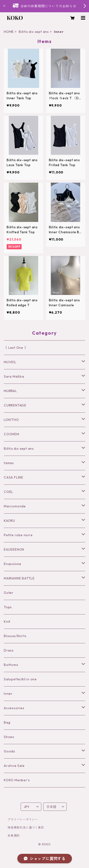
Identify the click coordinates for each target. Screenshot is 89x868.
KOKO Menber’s (17, 780)
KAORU (9, 521)
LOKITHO (11, 420)
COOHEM (12, 434)
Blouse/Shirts (15, 636)
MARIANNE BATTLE (19, 578)
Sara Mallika (14, 376)
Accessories (14, 708)
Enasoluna (12, 564)
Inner (8, 694)
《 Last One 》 (16, 348)
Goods (9, 751)
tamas (9, 463)
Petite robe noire (18, 535)
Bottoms (11, 665)
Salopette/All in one (20, 679)
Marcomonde (15, 506)
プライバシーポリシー (23, 819)
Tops (8, 607)
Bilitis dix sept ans (34, 32)
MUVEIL (10, 362)
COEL (8, 492)
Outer (9, 593)
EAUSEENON (14, 549)
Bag (7, 722)
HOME (9, 32)
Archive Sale (14, 766)
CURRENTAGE (15, 405)
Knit (7, 622)
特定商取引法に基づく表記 (26, 827)
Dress (9, 650)
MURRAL (10, 391)
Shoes (9, 737)
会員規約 (14, 836)
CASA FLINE (14, 477)
